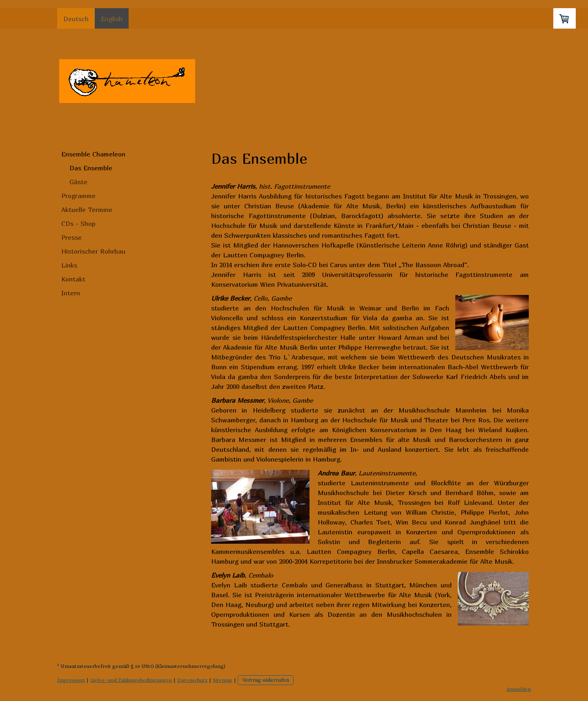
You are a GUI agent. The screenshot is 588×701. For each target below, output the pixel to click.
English (112, 19)
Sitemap (223, 680)
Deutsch (76, 19)
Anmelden (519, 689)
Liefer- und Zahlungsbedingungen (131, 680)
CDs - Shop (78, 223)
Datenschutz (192, 680)
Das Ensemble (91, 168)
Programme (78, 196)
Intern (71, 293)
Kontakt (73, 279)
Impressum (71, 680)
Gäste (78, 182)
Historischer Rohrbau (93, 251)
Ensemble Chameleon (93, 154)
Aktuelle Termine (87, 210)
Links (69, 265)
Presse (71, 237)
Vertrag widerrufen (266, 680)
